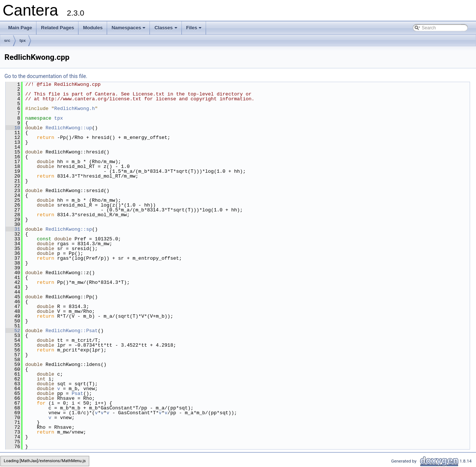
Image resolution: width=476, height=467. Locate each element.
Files (195, 30)
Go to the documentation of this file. (46, 76)
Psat (78, 393)
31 (13, 229)
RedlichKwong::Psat (71, 331)
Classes (166, 30)
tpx (23, 40)
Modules (93, 28)
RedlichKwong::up (69, 128)
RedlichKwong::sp (69, 229)
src (7, 40)
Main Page (20, 28)
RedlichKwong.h (75, 108)
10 (13, 128)
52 (13, 331)
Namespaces (129, 30)
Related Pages (57, 28)
